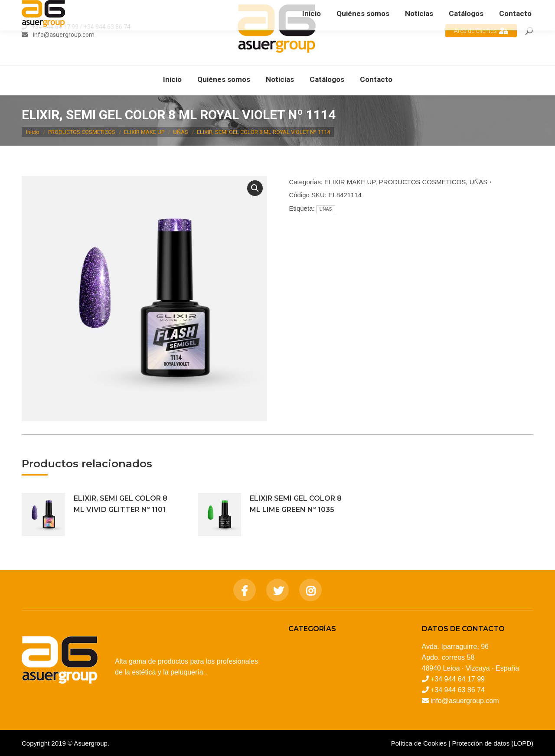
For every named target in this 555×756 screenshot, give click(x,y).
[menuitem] (172, 80)
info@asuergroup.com (63, 35)
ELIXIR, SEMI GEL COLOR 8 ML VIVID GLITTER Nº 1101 (121, 504)
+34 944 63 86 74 (107, 27)
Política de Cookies (419, 743)
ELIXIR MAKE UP (350, 182)
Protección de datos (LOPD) (493, 743)
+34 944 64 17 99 (55, 27)
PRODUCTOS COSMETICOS (423, 182)
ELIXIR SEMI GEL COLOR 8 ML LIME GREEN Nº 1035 (296, 504)
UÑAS (479, 182)
